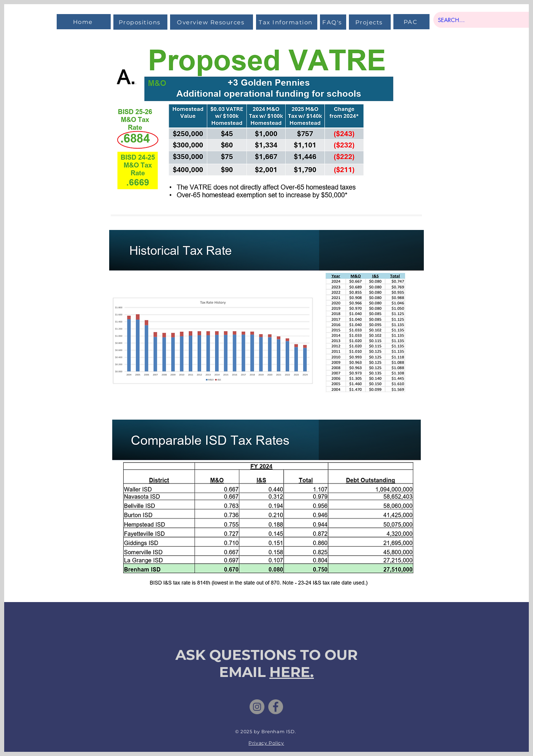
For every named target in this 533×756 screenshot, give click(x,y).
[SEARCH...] (484, 20)
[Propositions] (140, 22)
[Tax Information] (287, 22)
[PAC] (411, 22)
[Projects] (370, 22)
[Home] (84, 22)
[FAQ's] (333, 22)
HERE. (292, 672)
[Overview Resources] (212, 22)
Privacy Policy (266, 743)
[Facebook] (276, 707)
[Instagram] (257, 707)
